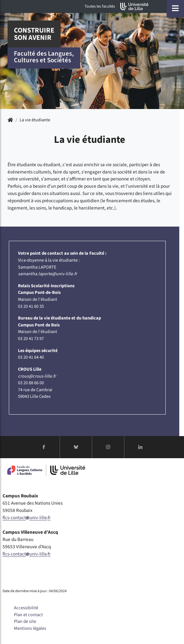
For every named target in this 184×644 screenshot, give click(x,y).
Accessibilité (26, 608)
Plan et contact (28, 615)
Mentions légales (30, 628)
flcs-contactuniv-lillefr (27, 518)
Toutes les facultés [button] (100, 6)
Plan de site (25, 621)
